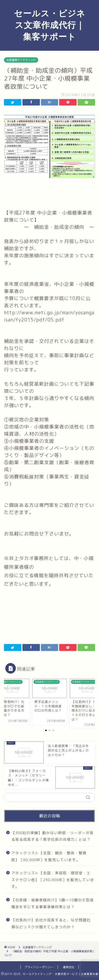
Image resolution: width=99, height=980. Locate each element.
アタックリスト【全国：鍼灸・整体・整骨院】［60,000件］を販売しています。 (49, 856)
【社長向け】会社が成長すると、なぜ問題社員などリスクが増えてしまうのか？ (51, 923)
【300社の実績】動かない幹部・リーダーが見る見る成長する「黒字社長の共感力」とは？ (53, 836)
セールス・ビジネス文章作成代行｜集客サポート (50, 25)
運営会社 (69, 967)
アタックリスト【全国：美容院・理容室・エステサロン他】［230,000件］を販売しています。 (53, 880)
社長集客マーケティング (21, 60)
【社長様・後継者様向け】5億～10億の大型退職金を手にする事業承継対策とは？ (53, 903)
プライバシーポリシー (39, 967)
